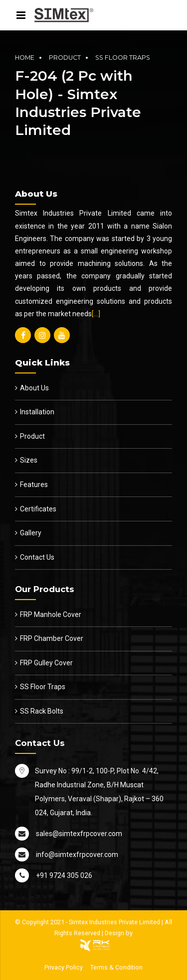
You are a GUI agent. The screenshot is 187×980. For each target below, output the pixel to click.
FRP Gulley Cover (46, 663)
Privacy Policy (64, 967)
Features (34, 485)
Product (65, 58)
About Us (34, 388)
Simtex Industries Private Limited (114, 922)
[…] (96, 314)
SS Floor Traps (123, 58)
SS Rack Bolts (42, 711)
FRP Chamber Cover (52, 638)
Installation (37, 412)
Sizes (29, 460)
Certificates (38, 509)
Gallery (31, 533)
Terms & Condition (116, 967)
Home (25, 58)
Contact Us (37, 557)
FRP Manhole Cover (51, 614)
